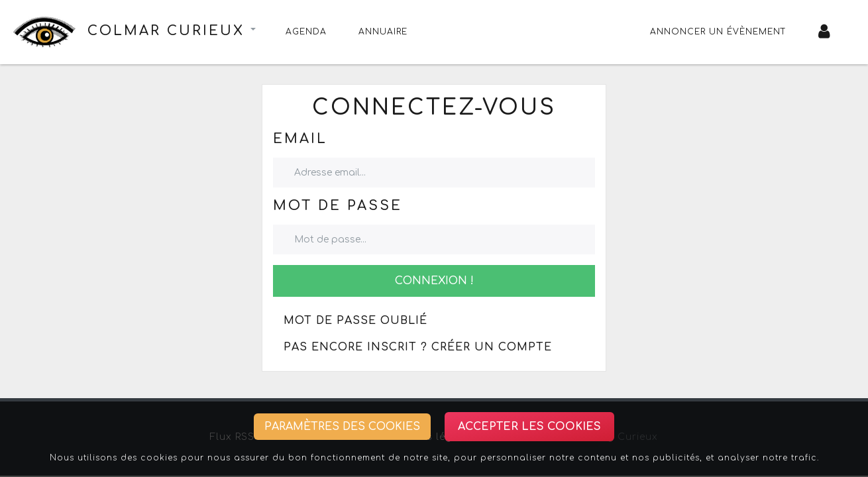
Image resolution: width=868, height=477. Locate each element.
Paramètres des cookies (342, 427)
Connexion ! (434, 281)
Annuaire (383, 32)
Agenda (306, 32)
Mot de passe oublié (355, 321)
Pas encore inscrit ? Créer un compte (418, 347)
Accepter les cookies (529, 427)
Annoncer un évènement (718, 32)
